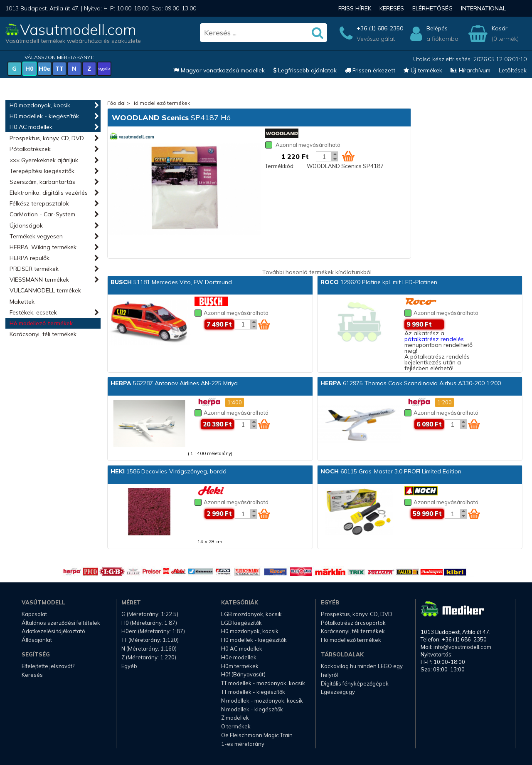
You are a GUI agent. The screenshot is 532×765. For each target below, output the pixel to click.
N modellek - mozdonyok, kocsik (262, 701)
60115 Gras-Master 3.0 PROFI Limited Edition (391, 471)
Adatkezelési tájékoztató (53, 631)
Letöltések (513, 70)
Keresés (392, 8)
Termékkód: (280, 166)
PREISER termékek (34, 269)
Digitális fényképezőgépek (355, 683)
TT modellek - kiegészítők (253, 692)
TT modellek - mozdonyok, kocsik (263, 683)
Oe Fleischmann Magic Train (257, 735)
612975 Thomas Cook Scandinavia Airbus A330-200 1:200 (411, 383)
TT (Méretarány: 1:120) (150, 640)
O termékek (236, 726)
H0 (29, 69)
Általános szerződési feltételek (61, 623)
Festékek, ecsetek (33, 312)
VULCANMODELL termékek (45, 290)
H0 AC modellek (31, 127)
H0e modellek (239, 657)
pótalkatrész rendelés (434, 339)
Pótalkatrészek (30, 149)
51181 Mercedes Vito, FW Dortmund (171, 282)
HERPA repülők (30, 258)
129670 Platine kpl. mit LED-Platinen (379, 282)
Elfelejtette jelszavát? (48, 666)
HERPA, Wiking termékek (43, 247)
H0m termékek (240, 666)
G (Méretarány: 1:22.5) (150, 614)
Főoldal (116, 103)
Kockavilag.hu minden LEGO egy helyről (362, 670)
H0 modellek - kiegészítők (44, 116)
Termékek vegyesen (36, 236)
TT (59, 69)
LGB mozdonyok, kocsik (251, 614)
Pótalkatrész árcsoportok (353, 623)
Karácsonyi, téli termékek (43, 334)
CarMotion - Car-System (42, 214)
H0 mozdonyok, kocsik (40, 105)
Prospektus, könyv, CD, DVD (47, 138)
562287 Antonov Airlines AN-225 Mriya (174, 383)
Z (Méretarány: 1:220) (149, 657)
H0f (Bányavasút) (243, 674)
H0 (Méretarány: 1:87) (149, 623)
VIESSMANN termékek (39, 280)
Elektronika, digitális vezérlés (49, 193)
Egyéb (129, 666)
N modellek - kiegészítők (252, 709)
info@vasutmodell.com (462, 647)
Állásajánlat (37, 640)
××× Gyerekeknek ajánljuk (44, 160)
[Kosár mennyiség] (324, 156)
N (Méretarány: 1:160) (149, 649)
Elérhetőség (432, 8)
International (483, 8)
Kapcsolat (34, 614)
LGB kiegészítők (241, 623)
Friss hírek (355, 8)
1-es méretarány (243, 744)
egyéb (104, 68)
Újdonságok (26, 225)
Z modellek (235, 718)
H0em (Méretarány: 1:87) (153, 631)
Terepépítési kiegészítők (42, 171)
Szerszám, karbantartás (42, 182)
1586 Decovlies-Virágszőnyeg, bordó (169, 471)
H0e (44, 69)
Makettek (22, 302)
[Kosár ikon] (348, 156)
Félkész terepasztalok (39, 203)
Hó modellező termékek (41, 323)
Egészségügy (338, 692)
